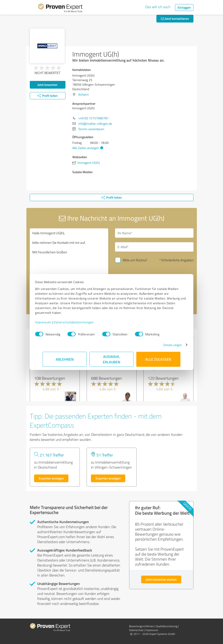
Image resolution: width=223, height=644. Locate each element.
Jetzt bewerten (48, 85)
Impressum (51, 322)
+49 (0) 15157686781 (93, 118)
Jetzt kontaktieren (175, 19)
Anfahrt (83, 94)
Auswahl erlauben (111, 359)
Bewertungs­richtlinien (142, 626)
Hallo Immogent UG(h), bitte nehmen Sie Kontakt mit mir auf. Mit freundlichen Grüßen (69, 267)
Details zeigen (165, 345)
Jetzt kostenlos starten (161, 579)
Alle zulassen (158, 359)
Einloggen (184, 7)
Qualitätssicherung (167, 626)
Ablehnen (65, 359)
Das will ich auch (158, 7)
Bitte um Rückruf (135, 260)
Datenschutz (136, 630)
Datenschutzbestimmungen (81, 322)
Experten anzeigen (51, 478)
